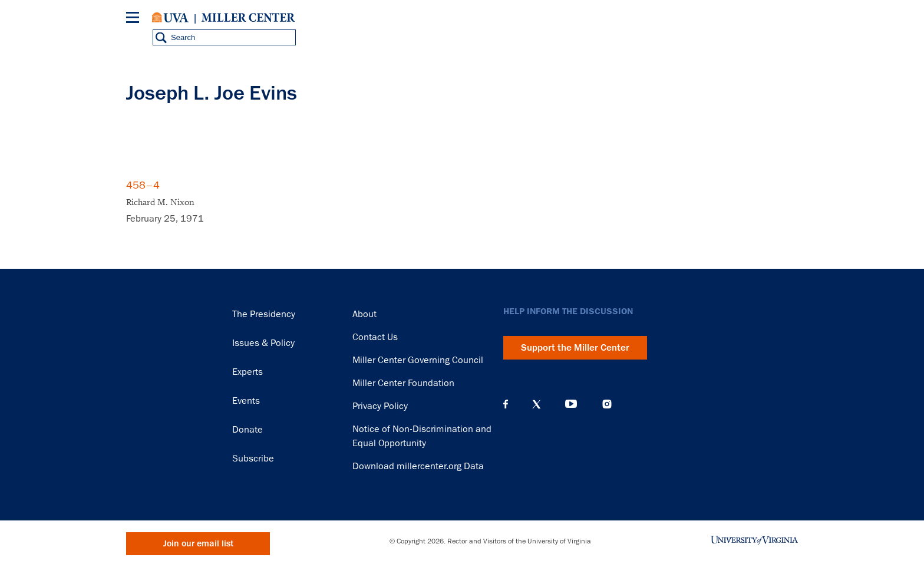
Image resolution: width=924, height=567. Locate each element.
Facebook (506, 404)
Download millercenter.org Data (418, 466)
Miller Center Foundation (403, 383)
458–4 (143, 185)
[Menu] (135, 19)
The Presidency (264, 314)
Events (246, 401)
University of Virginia (170, 18)
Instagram (607, 404)
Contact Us (375, 337)
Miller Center (248, 18)
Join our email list (198, 544)
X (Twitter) (537, 404)
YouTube (571, 404)
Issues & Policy (263, 343)
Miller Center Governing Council (418, 360)
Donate (247, 430)
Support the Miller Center (575, 348)
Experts (247, 372)
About (364, 314)
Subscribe (253, 459)
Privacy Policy (380, 406)
